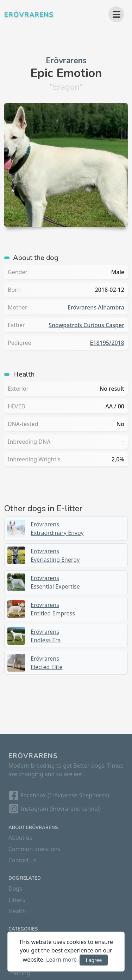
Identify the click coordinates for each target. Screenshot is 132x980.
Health (17, 911)
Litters (17, 900)
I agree (94, 960)
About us (20, 838)
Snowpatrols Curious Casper (86, 325)
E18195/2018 (107, 343)
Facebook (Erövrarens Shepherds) (65, 795)
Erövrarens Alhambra (96, 307)
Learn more (61, 960)
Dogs (15, 889)
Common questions (34, 849)
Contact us (23, 860)
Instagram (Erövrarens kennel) (61, 809)
